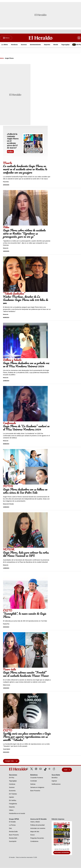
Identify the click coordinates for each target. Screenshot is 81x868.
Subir (67, 770)
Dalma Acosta (7, 685)
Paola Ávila (6, 182)
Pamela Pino (6, 624)
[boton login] (79, 38)
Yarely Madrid (6, 749)
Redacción (6, 248)
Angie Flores (9, 58)
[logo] (13, 769)
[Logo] (40, 38)
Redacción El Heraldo (8, 504)
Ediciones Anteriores (62, 853)
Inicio (2, 58)
